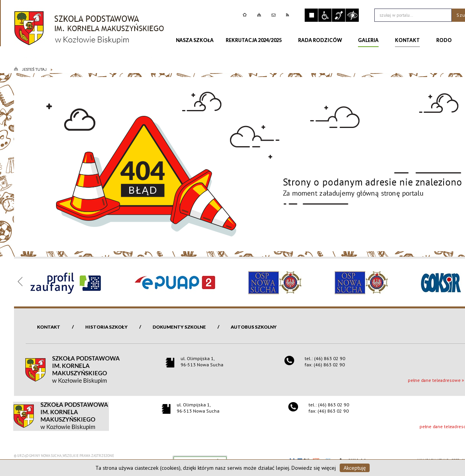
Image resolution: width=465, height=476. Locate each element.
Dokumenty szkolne (179, 327)
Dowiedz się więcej (314, 468)
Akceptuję (355, 468)
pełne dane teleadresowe (434, 380)
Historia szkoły (106, 327)
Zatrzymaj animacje (311, 15)
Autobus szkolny (254, 327)
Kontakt (49, 327)
